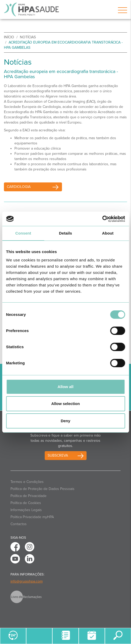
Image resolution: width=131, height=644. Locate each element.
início (9, 37)
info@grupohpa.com (27, 581)
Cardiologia (34, 187)
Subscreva (58, 455)
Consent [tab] (23, 233)
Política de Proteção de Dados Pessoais (42, 489)
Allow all (65, 387)
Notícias (28, 37)
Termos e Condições (27, 482)
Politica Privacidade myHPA (32, 517)
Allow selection (65, 404)
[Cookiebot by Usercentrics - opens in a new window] (102, 219)
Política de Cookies (26, 503)
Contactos (19, 524)
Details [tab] (66, 233)
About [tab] (108, 233)
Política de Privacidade (29, 496)
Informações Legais (26, 510)
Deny (65, 421)
